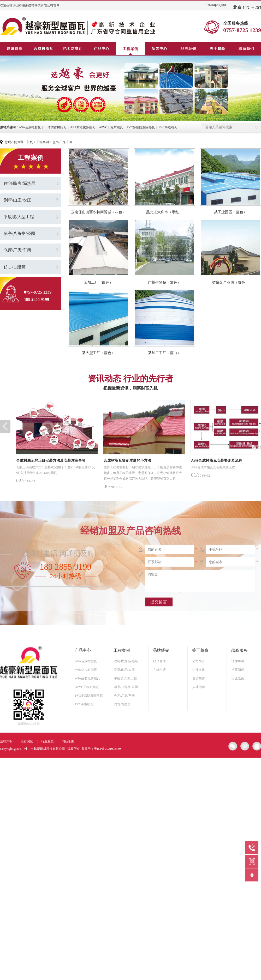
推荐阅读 (238, 670)
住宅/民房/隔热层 (19, 183)
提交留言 (159, 602)
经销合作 (159, 661)
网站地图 (68, 741)
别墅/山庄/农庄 (17, 200)
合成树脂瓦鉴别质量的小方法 (127, 461)
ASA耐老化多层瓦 (83, 127)
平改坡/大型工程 (19, 217)
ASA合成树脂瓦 (30, 127)
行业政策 (238, 678)
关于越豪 (217, 49)
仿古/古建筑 (15, 267)
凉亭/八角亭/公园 (19, 233)
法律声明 (238, 661)
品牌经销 (188, 49)
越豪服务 (239, 650)
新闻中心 (159, 49)
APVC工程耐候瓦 (111, 127)
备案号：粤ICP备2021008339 (101, 749)
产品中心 (102, 49)
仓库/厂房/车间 (63, 142)
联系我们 (246, 49)
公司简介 (199, 661)
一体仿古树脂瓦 (55, 127)
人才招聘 (199, 687)
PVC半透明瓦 (168, 127)
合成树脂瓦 (43, 49)
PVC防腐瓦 (72, 49)
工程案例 (130, 49)
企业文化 (199, 670)
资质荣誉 (199, 678)
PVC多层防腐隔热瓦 (141, 127)
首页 (30, 142)
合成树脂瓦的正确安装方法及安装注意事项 (51, 461)
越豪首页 (15, 49)
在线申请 (159, 670)
